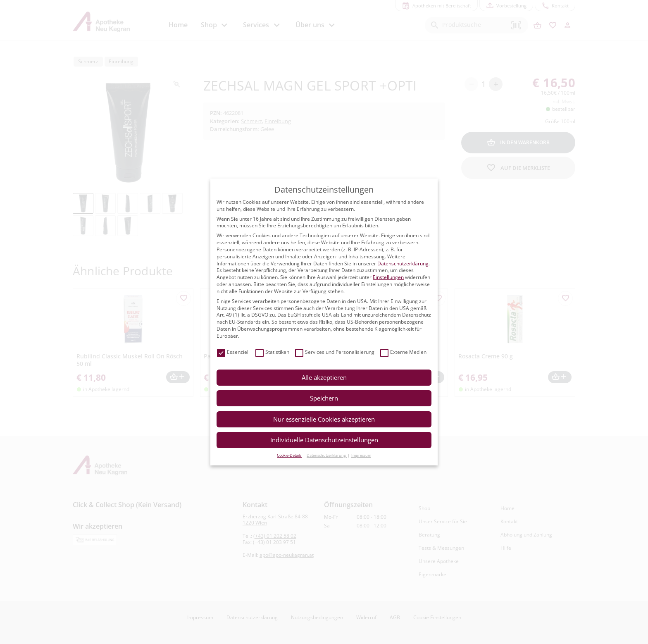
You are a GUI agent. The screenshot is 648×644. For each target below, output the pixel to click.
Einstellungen (388, 277)
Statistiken (272, 352)
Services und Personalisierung (335, 352)
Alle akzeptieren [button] (324, 377)
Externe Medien (403, 352)
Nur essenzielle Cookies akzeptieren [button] (324, 419)
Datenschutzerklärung (403, 264)
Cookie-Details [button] (289, 455)
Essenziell (233, 352)
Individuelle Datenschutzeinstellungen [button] (324, 440)
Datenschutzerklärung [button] (327, 455)
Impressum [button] (361, 455)
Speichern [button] (324, 398)
